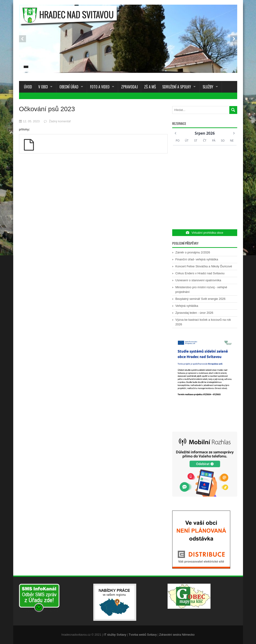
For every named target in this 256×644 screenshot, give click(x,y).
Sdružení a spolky (177, 87)
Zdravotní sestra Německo (177, 635)
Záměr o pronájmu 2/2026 (193, 252)
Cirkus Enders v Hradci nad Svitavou (200, 273)
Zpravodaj (130, 87)
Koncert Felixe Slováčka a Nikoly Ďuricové (204, 266)
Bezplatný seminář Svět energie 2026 (201, 299)
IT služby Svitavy (115, 635)
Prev (23, 39)
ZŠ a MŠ (150, 87)
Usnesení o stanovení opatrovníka (198, 280)
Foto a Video (100, 87)
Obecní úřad (69, 87)
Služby (208, 87)
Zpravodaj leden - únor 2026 (194, 313)
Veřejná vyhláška (187, 306)
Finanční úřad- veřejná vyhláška (197, 259)
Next (234, 39)
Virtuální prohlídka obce (204, 233)
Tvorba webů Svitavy (143, 635)
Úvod (27, 87)
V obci (43, 87)
